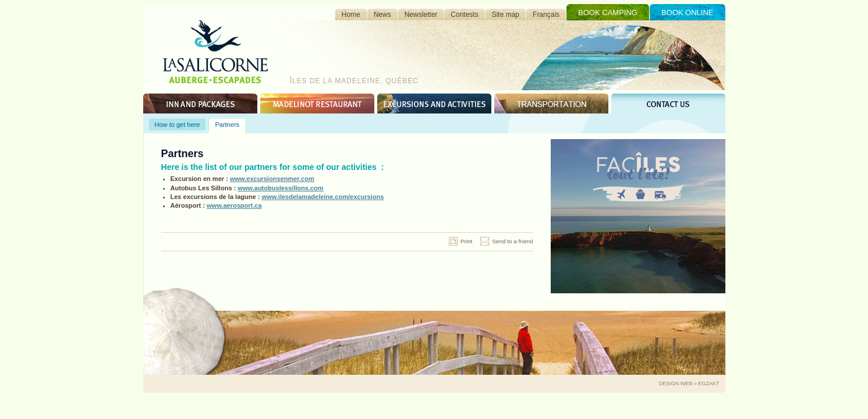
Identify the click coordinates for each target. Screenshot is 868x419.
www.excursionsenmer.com (272, 179)
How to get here (178, 125)
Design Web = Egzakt (689, 384)
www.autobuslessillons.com (280, 188)
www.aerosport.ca (234, 205)
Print (466, 241)
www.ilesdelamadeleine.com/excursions (323, 197)
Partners (227, 125)
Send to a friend (512, 241)
